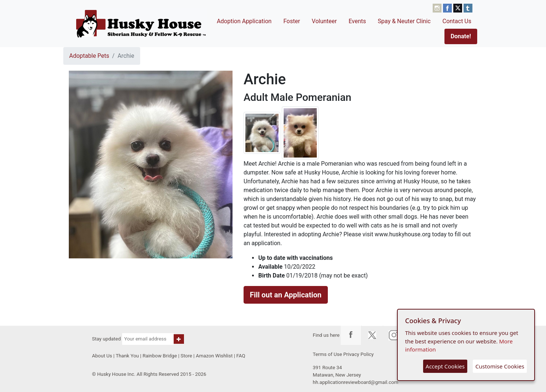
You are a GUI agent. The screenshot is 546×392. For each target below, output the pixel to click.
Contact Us (457, 21)
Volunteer (324, 21)
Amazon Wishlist (214, 356)
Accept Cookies (445, 366)
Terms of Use (327, 354)
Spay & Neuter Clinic (404, 21)
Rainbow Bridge (159, 356)
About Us (102, 356)
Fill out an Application (286, 295)
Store (186, 356)
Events (357, 21)
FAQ (241, 356)
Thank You (127, 356)
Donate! (461, 36)
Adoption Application (244, 21)
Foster (292, 21)
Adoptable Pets (89, 56)
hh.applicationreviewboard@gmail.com (356, 382)
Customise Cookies (500, 366)
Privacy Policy (359, 354)
